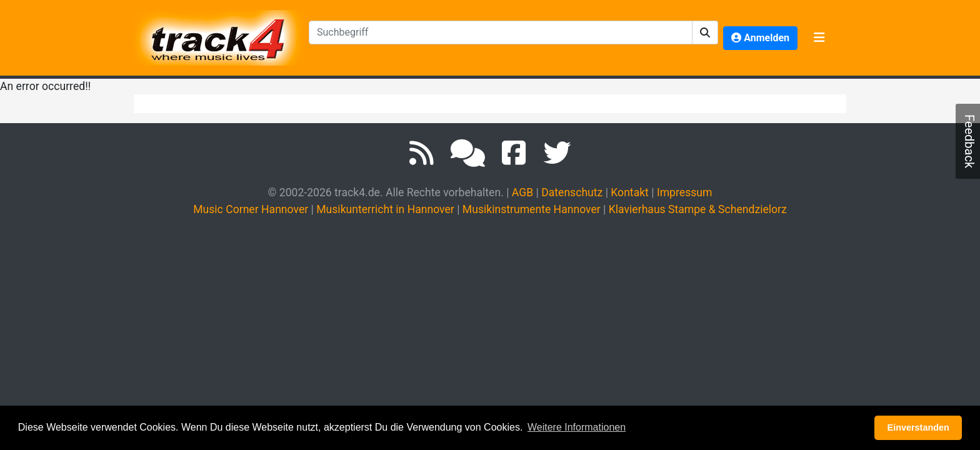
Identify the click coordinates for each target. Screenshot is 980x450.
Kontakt (630, 192)
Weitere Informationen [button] (577, 427)
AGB (522, 192)
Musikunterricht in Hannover (385, 209)
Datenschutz (572, 192)
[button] (705, 32)
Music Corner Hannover (251, 209)
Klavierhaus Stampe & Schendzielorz (698, 209)
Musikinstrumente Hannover (532, 209)
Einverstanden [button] (918, 427)
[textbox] (501, 32)
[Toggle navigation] (819, 38)
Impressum (685, 192)
